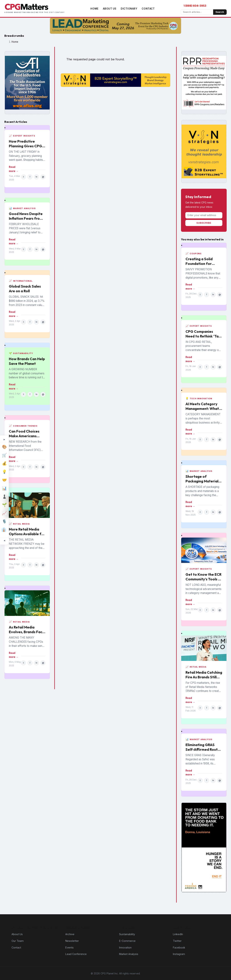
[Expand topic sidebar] (4, 440)
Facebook (179, 947)
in (36, 177)
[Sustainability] (4, 505)
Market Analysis (129, 954)
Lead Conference (76, 954)
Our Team (18, 941)
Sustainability (127, 934)
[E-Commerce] (4, 455)
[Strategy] (4, 497)
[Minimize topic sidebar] (4, 540)
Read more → (14, 169)
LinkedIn (178, 934)
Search (220, 12)
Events (69, 947)
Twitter (177, 941)
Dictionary (129, 9)
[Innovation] (4, 472)
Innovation (125, 947)
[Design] (4, 447)
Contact (148, 9)
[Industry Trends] (4, 513)
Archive (70, 934)
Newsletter (72, 941)
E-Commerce (127, 941)
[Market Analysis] (4, 488)
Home (94, 9)
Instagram (179, 954)
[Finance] (4, 464)
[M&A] (4, 480)
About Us (110, 9)
